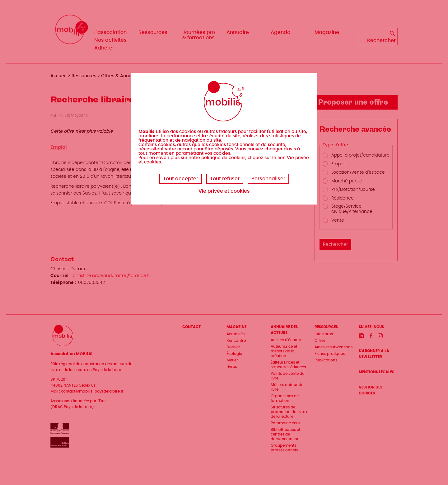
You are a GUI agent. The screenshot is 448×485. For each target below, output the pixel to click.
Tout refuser (225, 179)
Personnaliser (268, 179)
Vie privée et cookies (224, 191)
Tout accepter (181, 179)
